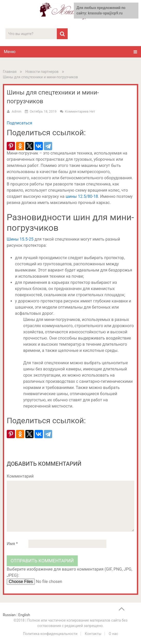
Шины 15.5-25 (20, 239)
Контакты (93, 634)
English (24, 615)
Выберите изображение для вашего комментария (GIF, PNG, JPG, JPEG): (69, 572)
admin (17, 111)
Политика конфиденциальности (50, 634)
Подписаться (19, 123)
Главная (10, 72)
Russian (9, 615)
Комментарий (20, 476)
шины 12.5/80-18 (82, 196)
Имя (12, 544)
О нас (113, 634)
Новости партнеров (42, 72)
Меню (10, 52)
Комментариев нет (80, 111)
